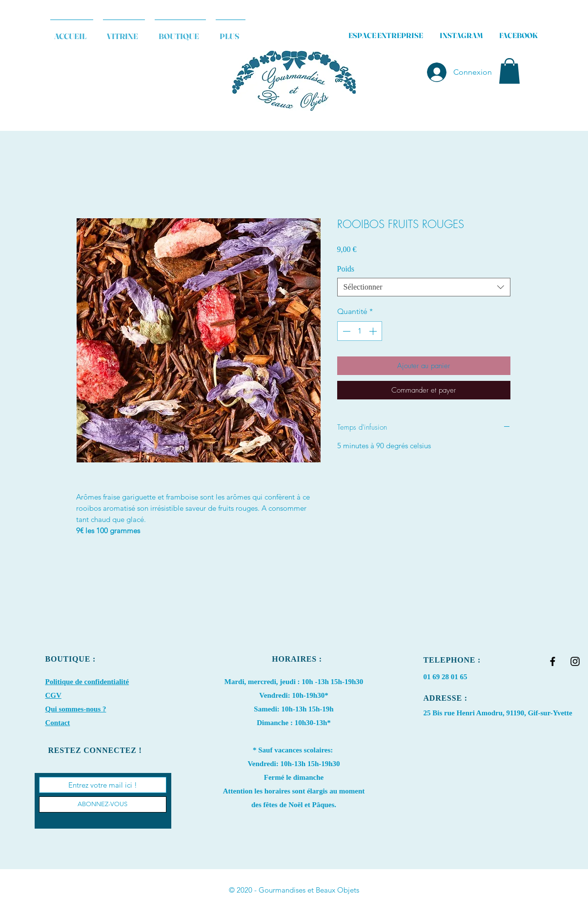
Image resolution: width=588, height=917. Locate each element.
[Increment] (374, 331)
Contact (58, 723)
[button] (509, 71)
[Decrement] (345, 331)
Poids (346, 269)
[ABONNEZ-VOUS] (103, 804)
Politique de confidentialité (87, 682)
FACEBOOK (518, 35)
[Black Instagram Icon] (575, 661)
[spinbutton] (360, 331)
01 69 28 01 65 (446, 677)
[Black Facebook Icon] (553, 661)
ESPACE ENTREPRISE (386, 35)
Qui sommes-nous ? (76, 709)
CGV (53, 695)
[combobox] (424, 287)
